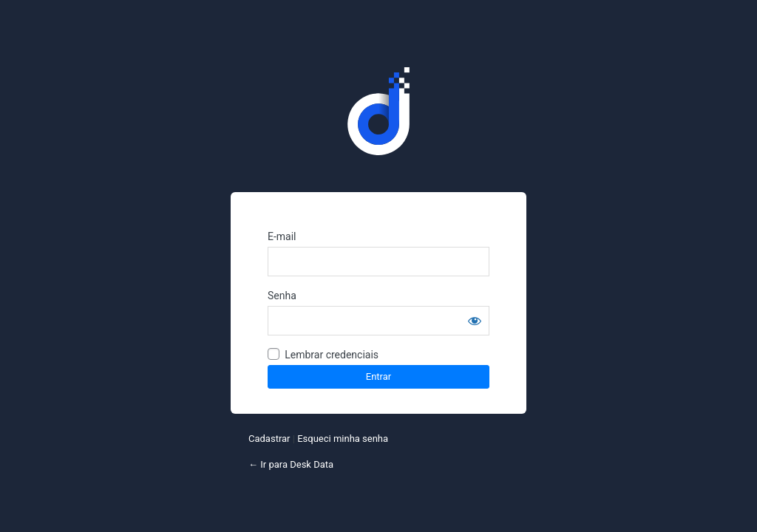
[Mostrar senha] (475, 321)
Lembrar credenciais (332, 355)
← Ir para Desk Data (291, 464)
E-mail (282, 236)
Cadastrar (269, 439)
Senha (282, 296)
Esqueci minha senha (343, 439)
